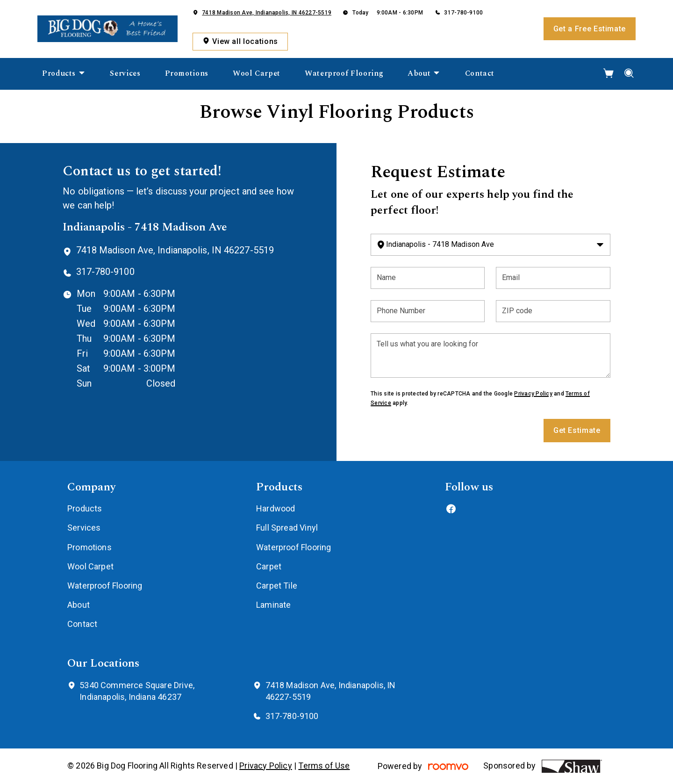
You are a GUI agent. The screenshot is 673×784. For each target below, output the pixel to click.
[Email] (553, 278)
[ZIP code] (553, 311)
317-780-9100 (463, 13)
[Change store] (490, 245)
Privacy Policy (533, 394)
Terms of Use (324, 766)
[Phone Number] (428, 311)
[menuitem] (64, 74)
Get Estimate (577, 430)
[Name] (428, 278)
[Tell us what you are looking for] (490, 356)
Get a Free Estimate (590, 29)
